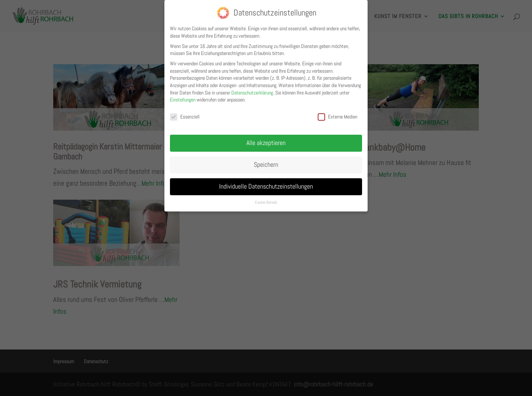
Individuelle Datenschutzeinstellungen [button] (266, 186)
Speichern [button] (266, 165)
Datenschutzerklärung (252, 93)
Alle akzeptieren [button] (266, 143)
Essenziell (185, 117)
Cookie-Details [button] (266, 202)
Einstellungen (183, 100)
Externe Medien (337, 117)
